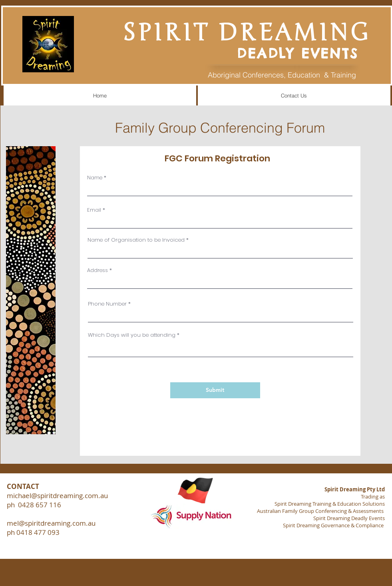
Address (98, 270)
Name (95, 178)
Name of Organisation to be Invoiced (136, 240)
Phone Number (107, 304)
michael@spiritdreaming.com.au (57, 496)
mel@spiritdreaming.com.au (51, 523)
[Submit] (215, 390)
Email (94, 210)
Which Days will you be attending (132, 335)
